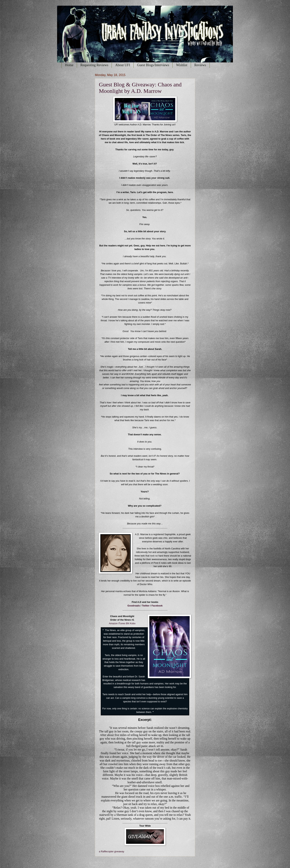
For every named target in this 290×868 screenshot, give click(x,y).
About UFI (123, 65)
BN (128, 623)
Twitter (146, 606)
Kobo (133, 623)
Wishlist (182, 65)
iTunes (122, 623)
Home (69, 65)
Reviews (200, 65)
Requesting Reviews (94, 65)
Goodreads (134, 606)
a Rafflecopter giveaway (112, 852)
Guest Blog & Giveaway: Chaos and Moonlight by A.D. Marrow (140, 88)
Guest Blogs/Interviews (153, 65)
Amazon (113, 623)
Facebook (157, 606)
